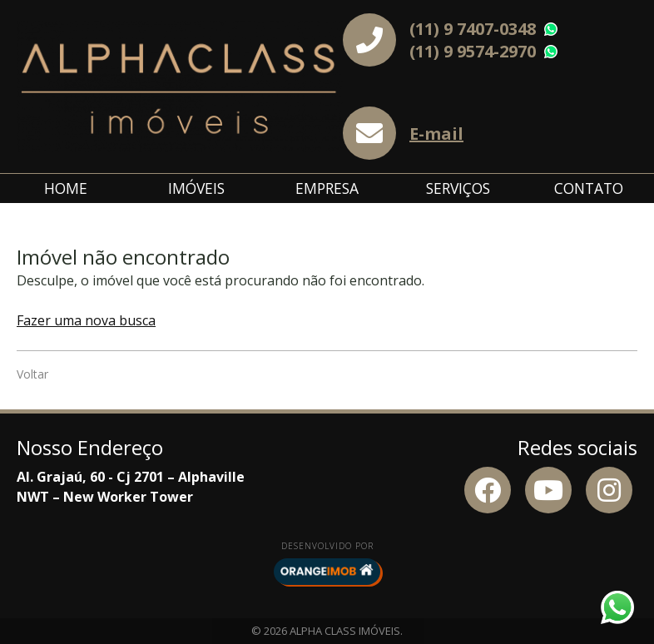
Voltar (32, 374)
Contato (589, 188)
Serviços (458, 188)
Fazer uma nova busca (86, 320)
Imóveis (196, 188)
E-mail (436, 134)
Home (66, 188)
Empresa (327, 188)
